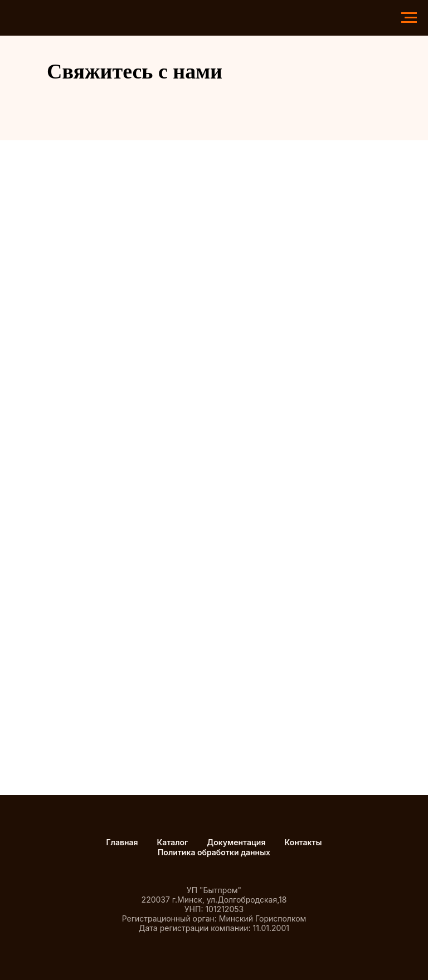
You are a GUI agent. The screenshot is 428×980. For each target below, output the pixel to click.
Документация (236, 842)
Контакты (303, 842)
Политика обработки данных (214, 852)
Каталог (173, 842)
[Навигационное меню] (409, 18)
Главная (122, 842)
